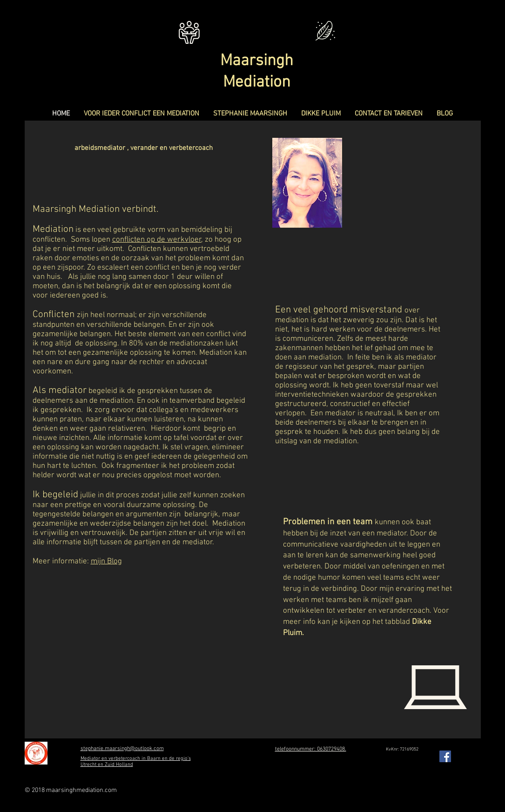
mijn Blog (106, 562)
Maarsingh (257, 61)
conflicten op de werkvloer (157, 240)
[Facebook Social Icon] (445, 756)
